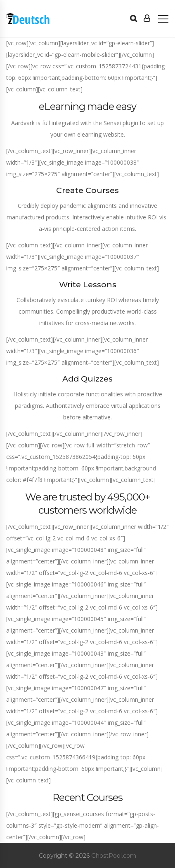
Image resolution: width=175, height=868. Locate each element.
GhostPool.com (114, 856)
